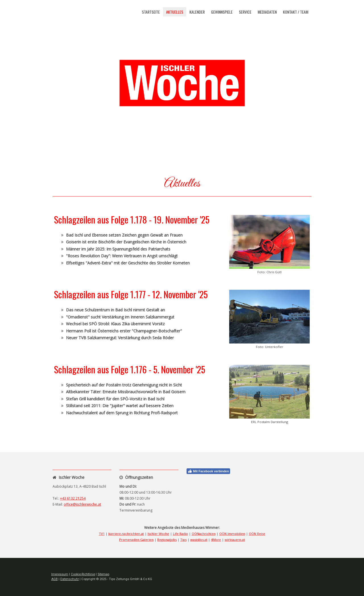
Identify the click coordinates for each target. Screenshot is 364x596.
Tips (183, 540)
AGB (54, 579)
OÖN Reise (257, 534)
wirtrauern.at (235, 540)
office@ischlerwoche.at (82, 504)
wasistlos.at (199, 540)
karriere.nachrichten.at (126, 534)
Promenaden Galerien (136, 540)
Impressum (60, 574)
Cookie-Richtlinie (83, 574)
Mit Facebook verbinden (208, 471)
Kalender (197, 12)
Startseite (151, 12)
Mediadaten (267, 12)
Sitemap (103, 574)
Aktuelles (175, 12)
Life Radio (180, 534)
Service (245, 12)
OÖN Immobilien (232, 534)
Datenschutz (70, 579)
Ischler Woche (158, 534)
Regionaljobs (167, 540)
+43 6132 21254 (73, 498)
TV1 (102, 534)
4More (216, 540)
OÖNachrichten (204, 534)
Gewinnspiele (222, 12)
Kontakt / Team (296, 12)
